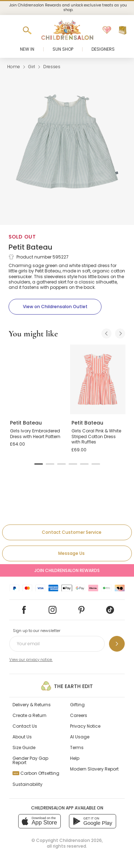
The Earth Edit (67, 686)
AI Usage (80, 737)
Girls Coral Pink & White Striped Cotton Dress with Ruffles (96, 436)
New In (27, 49)
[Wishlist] (107, 30)
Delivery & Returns (32, 705)
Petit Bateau (31, 247)
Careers (79, 715)
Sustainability (28, 784)
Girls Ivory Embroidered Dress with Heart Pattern (35, 434)
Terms (77, 747)
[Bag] (123, 30)
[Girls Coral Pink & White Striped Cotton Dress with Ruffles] (98, 379)
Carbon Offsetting (36, 773)
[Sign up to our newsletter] (117, 644)
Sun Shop (63, 49)
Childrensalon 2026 (81, 840)
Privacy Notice (85, 726)
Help (75, 758)
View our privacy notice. (31, 660)
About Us (22, 737)
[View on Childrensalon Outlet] (55, 307)
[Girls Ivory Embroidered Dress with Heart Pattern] (36, 379)
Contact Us (25, 726)
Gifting (77, 705)
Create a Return (29, 715)
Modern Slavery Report (94, 769)
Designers (103, 49)
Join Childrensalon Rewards (67, 570)
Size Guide (24, 747)
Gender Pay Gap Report (30, 760)
